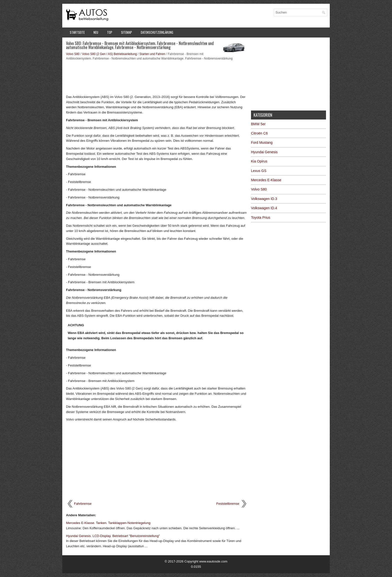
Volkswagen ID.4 (264, 208)
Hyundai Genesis (264, 152)
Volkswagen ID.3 (264, 199)
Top (110, 32)
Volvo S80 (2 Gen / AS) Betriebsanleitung (109, 54)
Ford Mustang (262, 142)
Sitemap (126, 32)
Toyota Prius (261, 217)
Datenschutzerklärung (157, 32)
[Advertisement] (157, 77)
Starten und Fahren (152, 54)
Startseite (77, 32)
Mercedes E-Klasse (266, 180)
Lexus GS (259, 171)
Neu (96, 32)
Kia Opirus (259, 161)
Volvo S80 (73, 54)
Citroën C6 (259, 133)
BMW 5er (258, 124)
